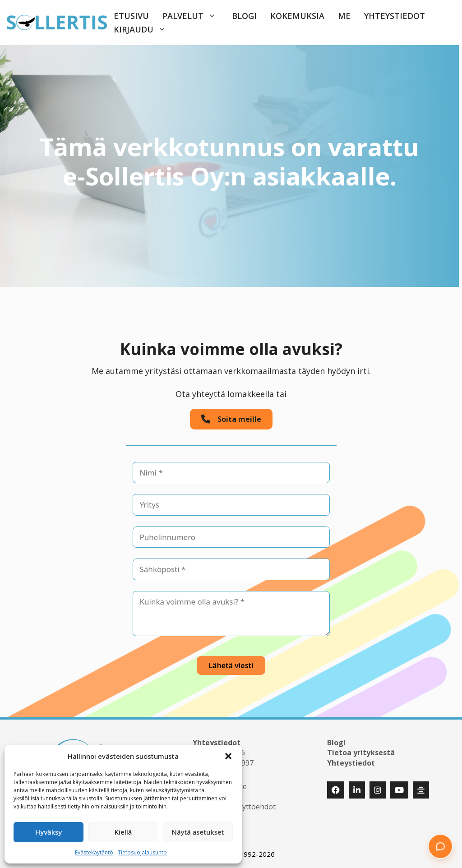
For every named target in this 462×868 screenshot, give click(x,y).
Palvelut (194, 16)
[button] (228, 756)
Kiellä (123, 832)
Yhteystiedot (395, 16)
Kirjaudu (144, 29)
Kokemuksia (297, 16)
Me (344, 16)
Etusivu (131, 16)
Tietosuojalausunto (142, 852)
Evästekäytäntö (94, 852)
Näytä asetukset (198, 832)
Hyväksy (49, 832)
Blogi (244, 16)
